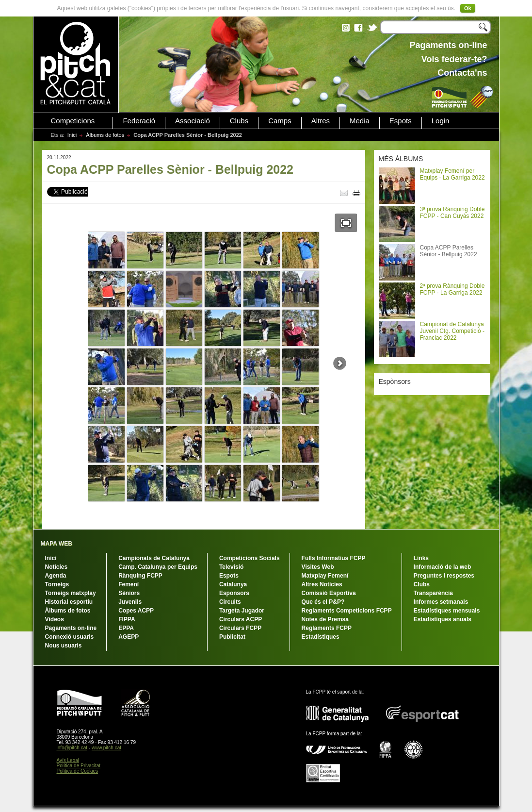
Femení (129, 584)
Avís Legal (68, 760)
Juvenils (130, 602)
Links (421, 558)
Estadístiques (321, 637)
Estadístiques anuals (443, 619)
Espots (401, 121)
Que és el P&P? (323, 602)
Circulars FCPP (240, 628)
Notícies (56, 567)
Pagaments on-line (71, 628)
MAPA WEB (56, 544)
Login (441, 121)
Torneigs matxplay (71, 593)
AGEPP (129, 637)
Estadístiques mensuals (447, 611)
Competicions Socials (250, 558)
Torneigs (57, 584)
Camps (280, 121)
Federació (139, 121)
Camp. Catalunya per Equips (158, 567)
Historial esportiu (69, 602)
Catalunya (233, 584)
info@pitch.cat (72, 748)
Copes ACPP (136, 611)
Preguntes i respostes (444, 576)
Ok (468, 8)
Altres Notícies (322, 584)
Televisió (231, 567)
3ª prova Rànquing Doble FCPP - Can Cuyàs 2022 (452, 213)
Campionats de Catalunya (154, 558)
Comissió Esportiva (329, 593)
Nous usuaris (64, 646)
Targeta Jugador (242, 611)
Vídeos (55, 619)
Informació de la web (443, 567)
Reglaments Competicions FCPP (347, 611)
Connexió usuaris (70, 637)
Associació (193, 121)
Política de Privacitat (79, 766)
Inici (72, 135)
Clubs (239, 121)
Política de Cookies (78, 771)
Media (360, 121)
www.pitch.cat (106, 748)
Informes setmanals (441, 602)
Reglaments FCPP (327, 628)
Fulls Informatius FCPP (334, 558)
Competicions (73, 121)
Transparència (433, 593)
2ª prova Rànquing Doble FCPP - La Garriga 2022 (452, 289)
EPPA (126, 628)
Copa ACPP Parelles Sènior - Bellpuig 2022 (449, 251)
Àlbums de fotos (105, 135)
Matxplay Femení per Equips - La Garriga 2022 (452, 174)
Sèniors (129, 593)
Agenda (56, 576)
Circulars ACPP (241, 619)
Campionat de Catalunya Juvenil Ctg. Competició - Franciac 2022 (452, 331)
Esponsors (234, 593)
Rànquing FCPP (140, 576)
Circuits (230, 602)
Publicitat (232, 637)
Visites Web (318, 567)
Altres (321, 121)
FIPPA (127, 619)
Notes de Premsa (325, 619)
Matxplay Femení (325, 576)
